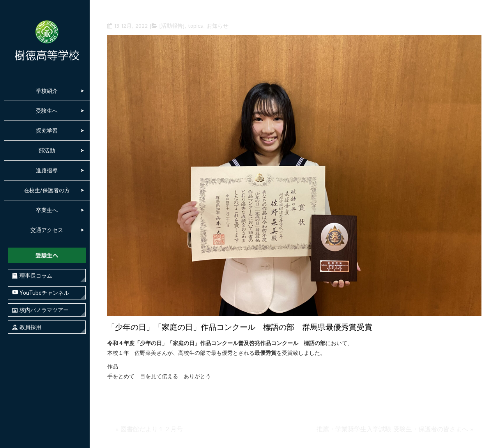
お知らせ (218, 26)
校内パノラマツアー (40, 310)
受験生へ (47, 111)
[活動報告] (172, 26)
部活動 (47, 151)
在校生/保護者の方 (47, 190)
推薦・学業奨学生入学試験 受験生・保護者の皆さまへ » (395, 429)
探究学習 (47, 131)
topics (196, 26)
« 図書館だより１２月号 (149, 429)
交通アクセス (47, 230)
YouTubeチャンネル (41, 293)
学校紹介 (47, 91)
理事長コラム (32, 276)
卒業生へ (47, 210)
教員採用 (27, 327)
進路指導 (47, 170)
